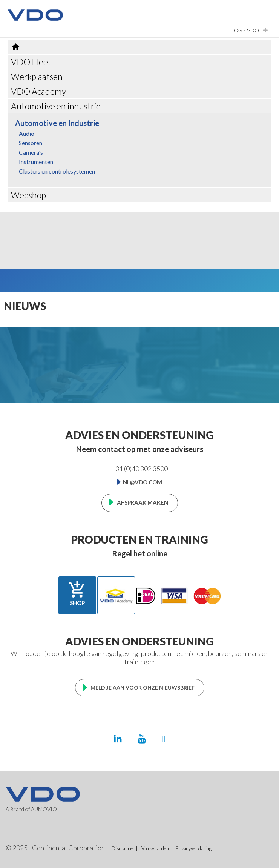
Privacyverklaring (194, 848)
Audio (27, 133)
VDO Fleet (31, 62)
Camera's (31, 152)
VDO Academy (38, 91)
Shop (77, 593)
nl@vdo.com (143, 482)
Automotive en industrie (56, 106)
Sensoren (31, 143)
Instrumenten (36, 162)
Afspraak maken (143, 502)
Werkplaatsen (37, 77)
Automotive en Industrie (57, 123)
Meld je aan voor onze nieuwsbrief (143, 687)
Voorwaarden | (157, 848)
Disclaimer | (125, 848)
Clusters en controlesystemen (57, 171)
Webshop (28, 195)
